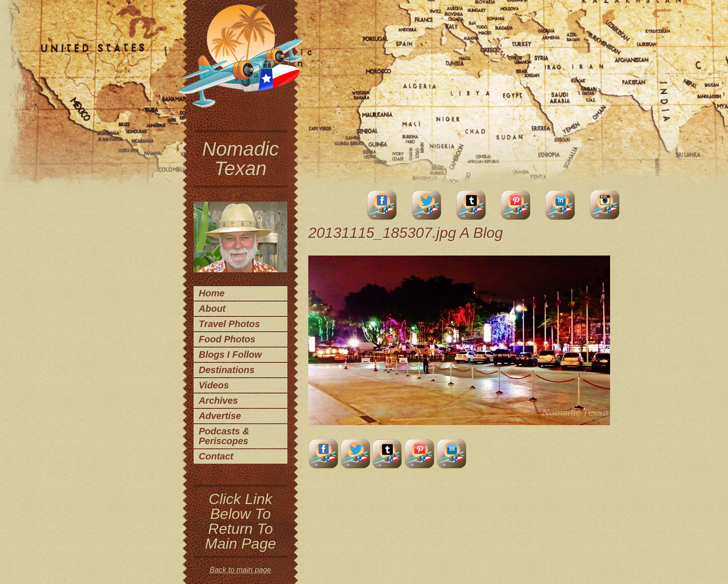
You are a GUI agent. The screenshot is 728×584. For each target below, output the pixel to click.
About (212, 308)
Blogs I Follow (230, 354)
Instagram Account (605, 205)
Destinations (227, 370)
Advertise (220, 416)
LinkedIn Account (560, 205)
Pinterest (516, 205)
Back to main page (241, 570)
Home (212, 293)
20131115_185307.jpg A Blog (406, 233)
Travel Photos (229, 324)
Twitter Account (427, 205)
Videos (214, 385)
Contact (216, 456)
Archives (218, 400)
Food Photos (227, 339)
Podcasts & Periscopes (224, 436)
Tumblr (471, 205)
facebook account (382, 205)
